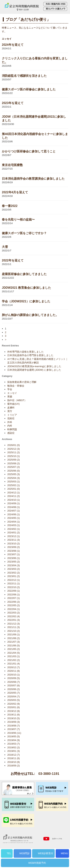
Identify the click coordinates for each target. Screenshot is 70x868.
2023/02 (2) (14, 573)
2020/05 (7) (14, 693)
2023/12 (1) (14, 536)
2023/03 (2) (14, 569)
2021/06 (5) (14, 645)
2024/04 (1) (14, 522)
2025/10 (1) (14, 456)
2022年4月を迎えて (15, 192)
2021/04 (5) (14, 653)
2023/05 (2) (14, 562)
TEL (9, 853)
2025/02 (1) (14, 485)
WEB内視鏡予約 (37, 863)
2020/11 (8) (14, 671)
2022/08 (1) (14, 595)
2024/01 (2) (14, 533)
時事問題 (12, 429)
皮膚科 (11, 408)
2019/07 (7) (14, 729)
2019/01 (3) (14, 751)
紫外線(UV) (13, 404)
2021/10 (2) (14, 631)
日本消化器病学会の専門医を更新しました (30, 355)
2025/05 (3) (14, 474)
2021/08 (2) (14, 638)
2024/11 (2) (14, 496)
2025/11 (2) (14, 452)
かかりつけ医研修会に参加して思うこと (29, 151)
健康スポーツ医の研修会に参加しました (29, 89)
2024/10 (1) (14, 500)
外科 (10, 422)
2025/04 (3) (14, 478)
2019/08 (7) (14, 726)
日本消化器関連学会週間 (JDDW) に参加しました (34, 370)
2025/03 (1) (14, 482)
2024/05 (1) (14, 518)
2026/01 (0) (14, 445)
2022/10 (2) (14, 587)
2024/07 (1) (14, 511)
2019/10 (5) (14, 718)
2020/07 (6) (14, 685)
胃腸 (10, 397)
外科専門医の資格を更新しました (25, 352)
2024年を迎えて (13, 45)
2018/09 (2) (14, 766)
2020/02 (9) (14, 704)
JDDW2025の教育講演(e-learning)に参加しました (34, 366)
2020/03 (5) (14, 700)
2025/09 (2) (14, 460)
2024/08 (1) (14, 507)
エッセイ (12, 393)
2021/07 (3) (14, 642)
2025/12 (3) (14, 449)
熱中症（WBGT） (17, 400)
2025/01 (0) (14, 489)
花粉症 (11, 418)
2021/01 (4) (14, 664)
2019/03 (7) (14, 744)
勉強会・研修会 (16, 386)
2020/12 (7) (14, 667)
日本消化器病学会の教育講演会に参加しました (33, 179)
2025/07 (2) (14, 467)
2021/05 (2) (14, 649)
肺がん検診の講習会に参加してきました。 (30, 315)
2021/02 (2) (14, 660)
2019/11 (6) (14, 715)
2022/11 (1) (14, 583)
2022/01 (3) (14, 620)
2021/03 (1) (14, 656)
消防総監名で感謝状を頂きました (24, 76)
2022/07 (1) (14, 598)
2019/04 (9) (14, 740)
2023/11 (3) (14, 540)
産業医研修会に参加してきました (24, 274)
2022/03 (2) (14, 613)
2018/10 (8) (14, 762)
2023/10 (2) (14, 544)
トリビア (12, 415)
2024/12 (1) (14, 493)
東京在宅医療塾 (12, 165)
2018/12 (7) (14, 755)
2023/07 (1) (14, 554)
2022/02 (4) (14, 616)
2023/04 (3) (14, 565)
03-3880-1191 (49, 774)
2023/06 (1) (14, 558)
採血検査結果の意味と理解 (22, 382)
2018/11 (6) (14, 758)
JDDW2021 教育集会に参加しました (26, 288)
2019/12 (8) (14, 711)
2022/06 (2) (14, 602)
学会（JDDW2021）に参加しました (26, 301)
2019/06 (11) (14, 733)
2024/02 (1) (14, 529)
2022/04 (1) (14, 609)
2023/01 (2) (14, 576)
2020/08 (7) (14, 682)
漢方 (10, 411)
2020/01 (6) (14, 707)
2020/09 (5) (14, 678)
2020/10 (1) (14, 675)
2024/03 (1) (14, 525)
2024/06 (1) (14, 514)
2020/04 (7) (14, 696)
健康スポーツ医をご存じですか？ (24, 233)
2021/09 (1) (14, 634)
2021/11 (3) (14, 627)
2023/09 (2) (14, 547)
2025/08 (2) (14, 463)
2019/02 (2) (14, 747)
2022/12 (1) (14, 580)
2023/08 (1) (14, 551)
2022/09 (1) (14, 591)
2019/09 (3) (14, 722)
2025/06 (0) (14, 471)
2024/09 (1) (14, 503)
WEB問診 (25, 853)
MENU (64, 853)
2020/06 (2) (14, 689)
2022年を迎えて (13, 260)
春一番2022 (10, 206)
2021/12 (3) (14, 624)
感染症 (11, 433)
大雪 (5, 247)
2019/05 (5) (14, 736)
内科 (10, 426)
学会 (10, 389)
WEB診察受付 (46, 853)
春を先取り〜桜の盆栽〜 (18, 220)
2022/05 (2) (14, 605)
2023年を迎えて (13, 103)
